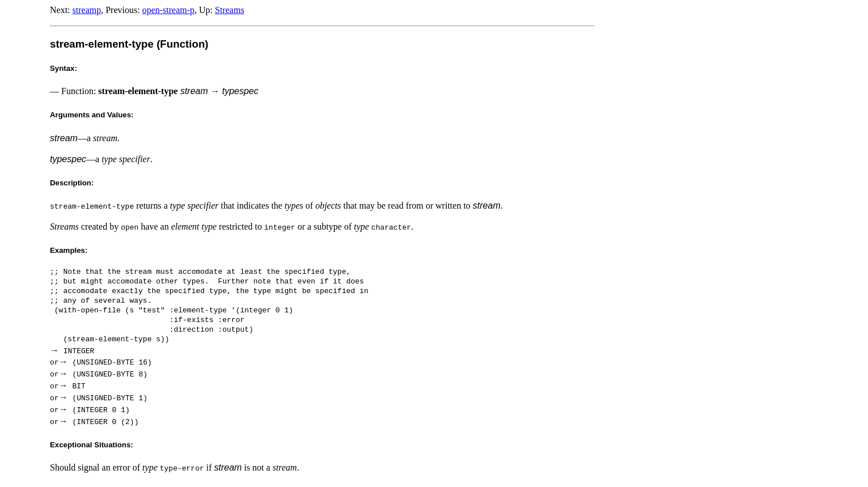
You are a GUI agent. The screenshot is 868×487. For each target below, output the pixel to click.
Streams (230, 10)
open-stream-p (168, 10)
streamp (87, 10)
